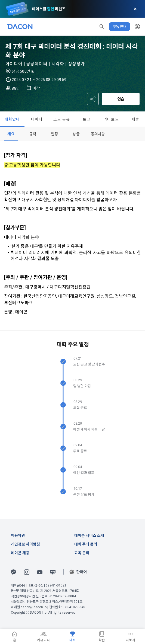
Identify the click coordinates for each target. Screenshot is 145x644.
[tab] (11, 134)
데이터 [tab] (37, 119)
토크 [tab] (87, 119)
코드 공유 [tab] (62, 119)
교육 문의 (82, 553)
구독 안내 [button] (120, 27)
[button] (102, 27)
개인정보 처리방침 (25, 544)
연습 (121, 99)
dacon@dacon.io (34, 607)
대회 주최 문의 (86, 544)
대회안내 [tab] (12, 119)
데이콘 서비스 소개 (89, 536)
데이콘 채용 (20, 553)
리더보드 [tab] (111, 119)
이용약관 (18, 536)
